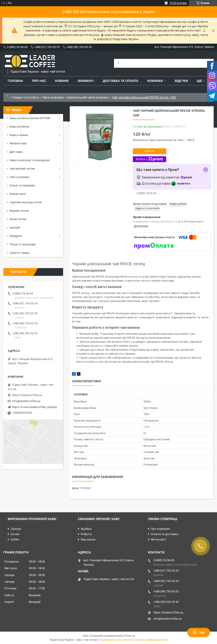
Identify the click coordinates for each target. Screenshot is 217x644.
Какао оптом (18, 219)
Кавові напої (18, 194)
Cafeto (15, 539)
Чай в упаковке (53, 97)
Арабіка (86, 529)
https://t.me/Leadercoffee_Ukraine (34, 407)
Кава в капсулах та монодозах (30, 160)
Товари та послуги (25, 97)
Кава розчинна (19, 127)
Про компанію (160, 529)
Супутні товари (20, 253)
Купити (149, 151)
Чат (199, 632)
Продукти (16, 236)
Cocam (15, 534)
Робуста (86, 534)
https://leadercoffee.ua (27, 395)
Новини (62, 81)
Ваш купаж (88, 539)
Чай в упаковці (19, 177)
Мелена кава (18, 143)
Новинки (155, 81)
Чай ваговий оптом (22, 169)
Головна (15, 81)
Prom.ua (130, 636)
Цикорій (15, 227)
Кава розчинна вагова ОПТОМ (30, 118)
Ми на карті (158, 539)
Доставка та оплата (121, 81)
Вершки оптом (19, 211)
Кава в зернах (19, 135)
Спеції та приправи (22, 185)
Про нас (39, 81)
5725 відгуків (178, 3)
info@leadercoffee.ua (26, 401)
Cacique (16, 529)
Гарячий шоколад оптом (26, 202)
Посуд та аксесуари (23, 244)
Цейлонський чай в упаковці (88, 97)
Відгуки (181, 81)
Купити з (149, 159)
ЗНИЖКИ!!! (86, 81)
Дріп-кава (16, 152)
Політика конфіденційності (150, 640)
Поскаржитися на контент (115, 640)
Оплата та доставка (165, 534)
